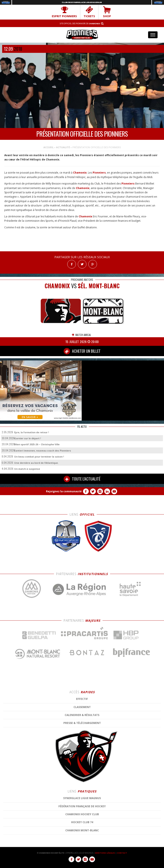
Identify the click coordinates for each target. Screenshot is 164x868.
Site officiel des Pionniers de (80, 24)
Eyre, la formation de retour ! (31, 432)
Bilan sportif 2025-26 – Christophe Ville (37, 444)
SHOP (107, 12)
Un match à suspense (27, 469)
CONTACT (122, 853)
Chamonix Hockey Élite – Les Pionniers (82, 34)
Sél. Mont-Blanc (99, 286)
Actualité (63, 147)
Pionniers (99, 173)
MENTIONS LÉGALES (105, 853)
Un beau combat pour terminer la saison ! (39, 457)
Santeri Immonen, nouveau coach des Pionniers (43, 451)
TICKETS (89, 12)
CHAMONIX (57, 286)
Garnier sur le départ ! (28, 438)
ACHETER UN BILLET (82, 351)
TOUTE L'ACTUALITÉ (82, 479)
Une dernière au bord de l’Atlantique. (36, 463)
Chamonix (80, 173)
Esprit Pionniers (64, 12)
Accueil (48, 147)
